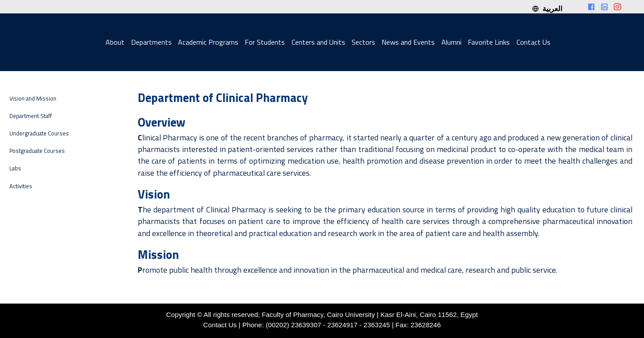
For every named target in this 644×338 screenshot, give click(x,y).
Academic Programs (208, 42)
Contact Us (534, 42)
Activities (21, 186)
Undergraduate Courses (39, 133)
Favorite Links (489, 42)
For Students (265, 42)
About (115, 42)
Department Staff (31, 116)
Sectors (363, 42)
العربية (547, 8)
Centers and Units (318, 42)
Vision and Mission (33, 99)
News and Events (408, 42)
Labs (15, 168)
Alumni (451, 42)
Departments (151, 42)
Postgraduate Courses (37, 151)
